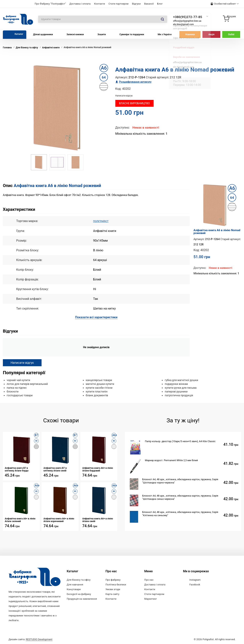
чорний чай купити (18, 380)
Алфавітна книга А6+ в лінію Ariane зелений (20, 520)
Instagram (195, 580)
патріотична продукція (179, 395)
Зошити (102, 34)
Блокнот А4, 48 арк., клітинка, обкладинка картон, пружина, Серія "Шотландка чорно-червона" (180, 481)
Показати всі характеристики (96, 317)
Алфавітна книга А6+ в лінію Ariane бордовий (98, 469)
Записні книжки (75, 34)
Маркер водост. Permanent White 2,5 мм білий (171, 460)
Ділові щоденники (43, 34)
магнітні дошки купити (100, 384)
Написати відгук (124, 96)
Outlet (231, 34)
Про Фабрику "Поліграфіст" (50, 4)
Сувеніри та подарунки (132, 34)
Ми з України (165, 34)
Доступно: (123, 128)
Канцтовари (74, 589)
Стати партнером (118, 4)
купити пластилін (97, 391)
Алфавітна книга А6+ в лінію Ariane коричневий (59, 520)
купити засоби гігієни (99, 388)
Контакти (99, 4)
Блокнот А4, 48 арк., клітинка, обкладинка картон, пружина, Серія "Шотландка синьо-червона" (180, 497)
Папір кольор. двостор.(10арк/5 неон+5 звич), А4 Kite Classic (180, 441)
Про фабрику (113, 580)
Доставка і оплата (80, 4)
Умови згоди (113, 589)
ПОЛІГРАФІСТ (103, 221)
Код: (118, 89)
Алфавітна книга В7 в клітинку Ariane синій (55, 469)
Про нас (149, 580)
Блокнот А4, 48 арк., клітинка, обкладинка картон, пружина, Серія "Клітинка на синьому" (180, 513)
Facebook (195, 584)
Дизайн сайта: (30, 639)
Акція (211, 34)
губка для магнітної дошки (181, 380)
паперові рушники (176, 391)
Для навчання (75, 584)
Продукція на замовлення (82, 599)
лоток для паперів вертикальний (27, 384)
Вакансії (149, 4)
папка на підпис (17, 388)
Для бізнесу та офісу (79, 580)
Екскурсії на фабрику (79, 594)
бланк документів (97, 395)
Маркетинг (151, 599)
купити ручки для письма (181, 388)
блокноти (13, 391)
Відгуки (136, 4)
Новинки (190, 34)
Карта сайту (112, 594)
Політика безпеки (116, 584)
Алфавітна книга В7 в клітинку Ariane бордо (17, 469)
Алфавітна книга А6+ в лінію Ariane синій (98, 520)
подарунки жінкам (176, 384)
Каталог (19, 34)
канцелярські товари (99, 380)
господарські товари (20, 395)
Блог (160, 4)
